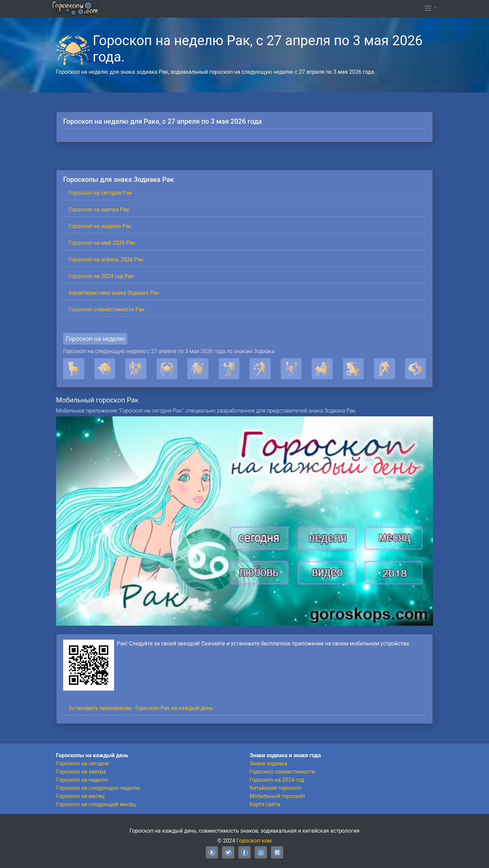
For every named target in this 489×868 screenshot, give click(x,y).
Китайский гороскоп (276, 788)
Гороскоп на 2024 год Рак (101, 276)
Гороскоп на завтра (81, 772)
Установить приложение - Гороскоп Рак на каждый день (141, 708)
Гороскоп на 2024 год (277, 780)
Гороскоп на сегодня (82, 763)
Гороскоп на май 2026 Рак (102, 243)
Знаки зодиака (268, 763)
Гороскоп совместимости (282, 772)
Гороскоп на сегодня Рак (100, 193)
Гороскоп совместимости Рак (107, 309)
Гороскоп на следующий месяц (96, 804)
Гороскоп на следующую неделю (98, 788)
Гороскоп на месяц (80, 796)
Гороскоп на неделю (95, 339)
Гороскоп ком (254, 841)
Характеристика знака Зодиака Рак (114, 293)
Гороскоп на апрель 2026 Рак (106, 259)
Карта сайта (265, 804)
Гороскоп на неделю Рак (100, 226)
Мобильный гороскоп (277, 796)
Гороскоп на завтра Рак (99, 210)
